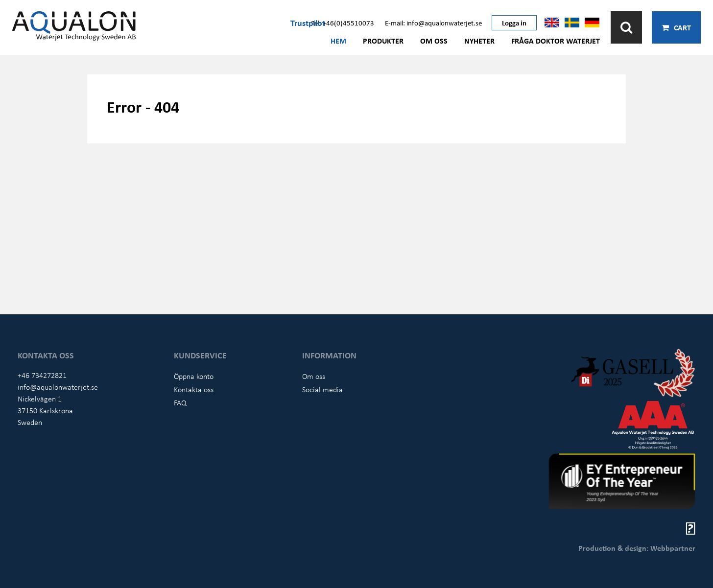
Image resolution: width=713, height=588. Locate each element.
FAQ (180, 402)
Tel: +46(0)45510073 (343, 23)
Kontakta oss (194, 389)
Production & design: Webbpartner (637, 548)
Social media (322, 389)
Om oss (434, 41)
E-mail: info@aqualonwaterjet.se (433, 23)
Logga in (514, 23)
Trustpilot (308, 23)
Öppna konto (194, 376)
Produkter (383, 41)
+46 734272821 (42, 375)
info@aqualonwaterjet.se (58, 387)
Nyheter (479, 41)
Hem (338, 41)
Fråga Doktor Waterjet (556, 41)
